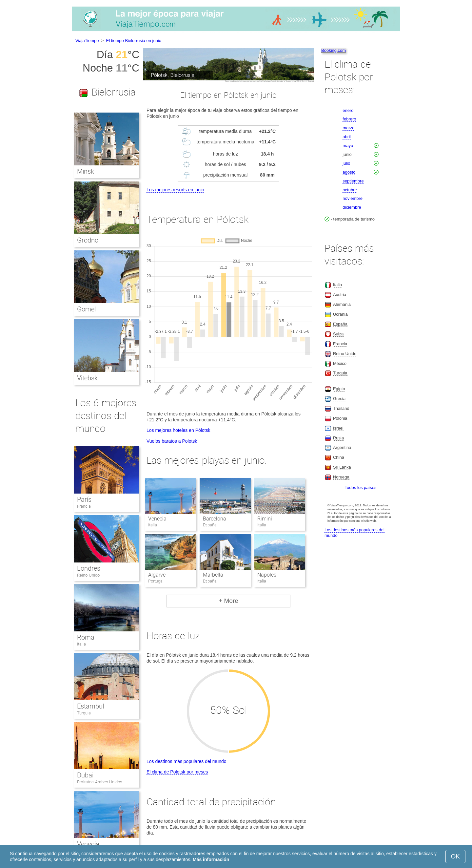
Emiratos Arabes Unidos (100, 782)
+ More (228, 601)
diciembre (352, 207)
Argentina (342, 447)
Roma (86, 637)
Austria (340, 295)
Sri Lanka (342, 467)
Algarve (157, 575)
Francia (84, 506)
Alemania (342, 304)
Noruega (341, 477)
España (340, 324)
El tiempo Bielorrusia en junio (134, 41)
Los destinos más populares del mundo (187, 761)
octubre (350, 190)
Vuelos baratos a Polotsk (172, 441)
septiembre (353, 181)
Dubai (85, 775)
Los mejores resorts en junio (175, 190)
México (340, 363)
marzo (348, 128)
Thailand (341, 408)
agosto (349, 172)
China (339, 457)
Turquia (84, 713)
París (84, 499)
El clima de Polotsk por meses (177, 772)
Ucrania (340, 314)
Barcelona (215, 519)
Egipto (339, 389)
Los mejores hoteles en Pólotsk (178, 430)
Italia (81, 644)
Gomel (86, 309)
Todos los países (361, 487)
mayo (348, 146)
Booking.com (334, 50)
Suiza (338, 334)
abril (347, 137)
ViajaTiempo (87, 41)
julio (346, 163)
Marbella (213, 575)
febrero (349, 119)
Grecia (339, 399)
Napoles (267, 575)
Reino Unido (88, 575)
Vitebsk (87, 378)
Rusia (338, 438)
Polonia (340, 418)
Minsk (86, 171)
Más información (211, 859)
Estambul (90, 706)
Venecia (157, 519)
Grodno (88, 240)
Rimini (265, 519)
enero (348, 110)
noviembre (353, 198)
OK (455, 856)
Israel (338, 428)
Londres (89, 568)
